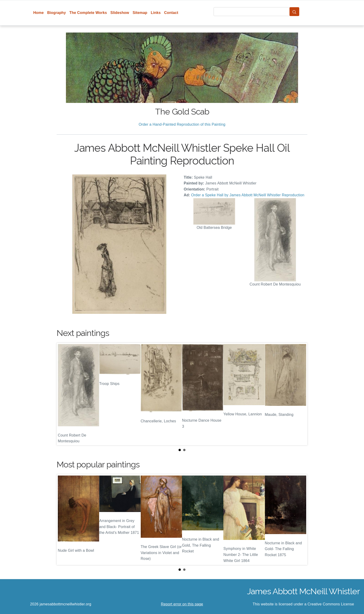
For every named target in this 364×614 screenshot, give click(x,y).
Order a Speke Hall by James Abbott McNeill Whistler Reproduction (248, 195)
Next (300, 394)
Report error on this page (182, 604)
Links (156, 13)
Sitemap (140, 13)
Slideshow (120, 13)
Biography (57, 13)
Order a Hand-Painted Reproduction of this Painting (182, 124)
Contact (171, 13)
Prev (64, 394)
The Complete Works (88, 13)
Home (38, 13)
